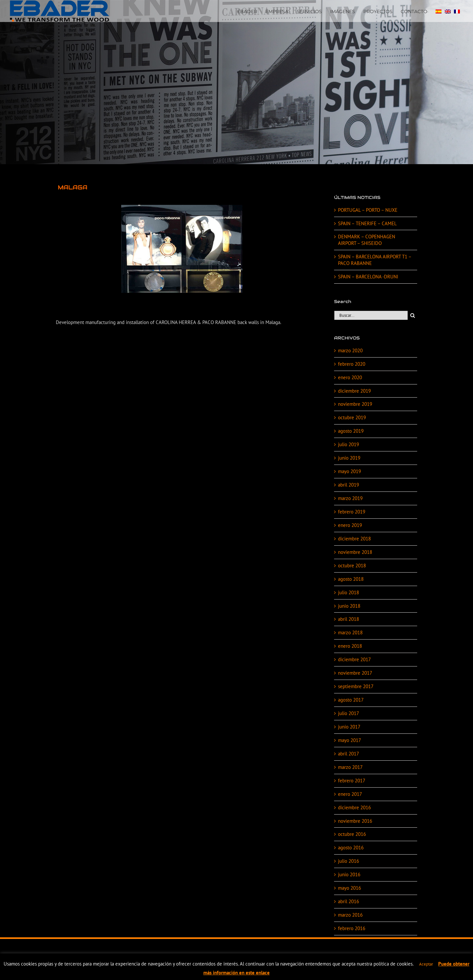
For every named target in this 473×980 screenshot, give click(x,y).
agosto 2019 (351, 431)
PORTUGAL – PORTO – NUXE (368, 210)
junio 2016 (349, 874)
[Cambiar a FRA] (457, 11)
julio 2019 (349, 444)
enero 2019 (350, 525)
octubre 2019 (352, 417)
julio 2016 (349, 861)
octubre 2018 (352, 566)
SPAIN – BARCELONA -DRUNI (368, 277)
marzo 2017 (350, 767)
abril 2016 (349, 901)
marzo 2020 (350, 350)
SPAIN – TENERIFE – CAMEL (367, 223)
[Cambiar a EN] (448, 11)
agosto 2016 (351, 848)
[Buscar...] (371, 315)
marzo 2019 (350, 498)
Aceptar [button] (426, 964)
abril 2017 (349, 754)
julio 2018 (349, 592)
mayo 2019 (349, 471)
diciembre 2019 (354, 391)
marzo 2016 (350, 915)
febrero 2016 (352, 928)
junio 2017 (349, 727)
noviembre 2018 (355, 552)
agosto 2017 (351, 700)
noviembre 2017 (355, 673)
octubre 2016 (352, 834)
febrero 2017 (352, 781)
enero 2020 (350, 377)
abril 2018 (349, 619)
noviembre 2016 (355, 821)
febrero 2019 (352, 512)
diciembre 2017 (354, 659)
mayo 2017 (349, 740)
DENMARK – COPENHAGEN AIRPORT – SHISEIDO (367, 240)
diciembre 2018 (354, 539)
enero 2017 (350, 794)
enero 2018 (350, 646)
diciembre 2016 (354, 807)
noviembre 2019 (355, 404)
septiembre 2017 (356, 686)
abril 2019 (349, 485)
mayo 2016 (349, 888)
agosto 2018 (351, 579)
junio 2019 (349, 458)
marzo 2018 (350, 632)
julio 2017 (349, 713)
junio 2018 (349, 606)
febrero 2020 (352, 364)
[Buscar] (412, 315)
